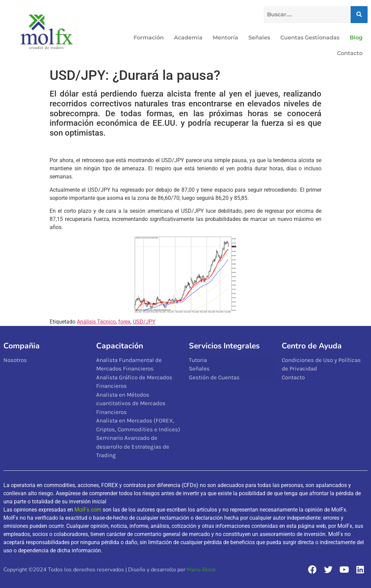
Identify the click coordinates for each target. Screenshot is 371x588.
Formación (149, 38)
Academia (188, 38)
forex (124, 322)
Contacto (350, 53)
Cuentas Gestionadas (310, 38)
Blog (356, 38)
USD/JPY (144, 322)
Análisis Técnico (96, 322)
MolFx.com (88, 510)
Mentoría (225, 38)
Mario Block (201, 570)
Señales (259, 38)
